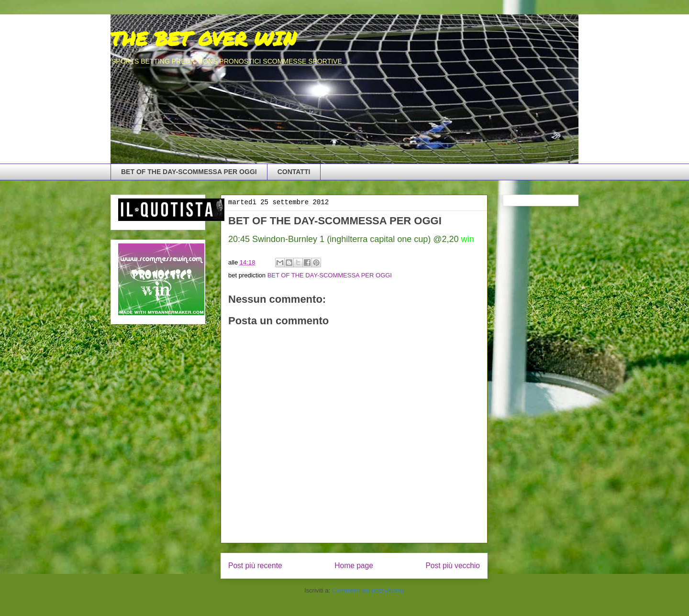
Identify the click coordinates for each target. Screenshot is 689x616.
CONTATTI (294, 172)
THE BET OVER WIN (203, 38)
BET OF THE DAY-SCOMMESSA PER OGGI (189, 172)
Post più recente (255, 566)
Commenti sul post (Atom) (368, 590)
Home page (354, 566)
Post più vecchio (453, 566)
